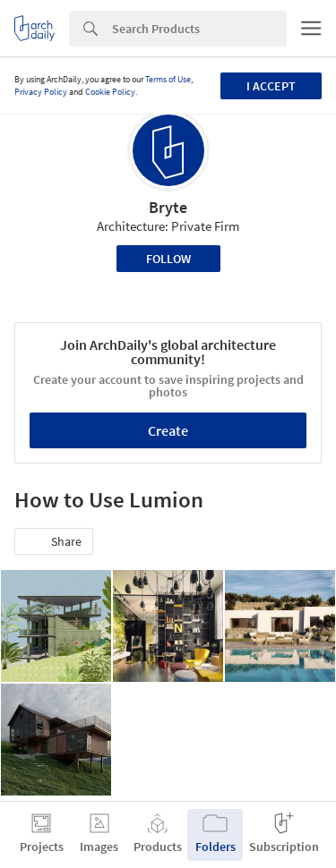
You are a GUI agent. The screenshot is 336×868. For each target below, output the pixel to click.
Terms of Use (168, 79)
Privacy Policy (41, 92)
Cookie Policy (110, 92)
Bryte (168, 207)
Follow (168, 259)
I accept (271, 86)
